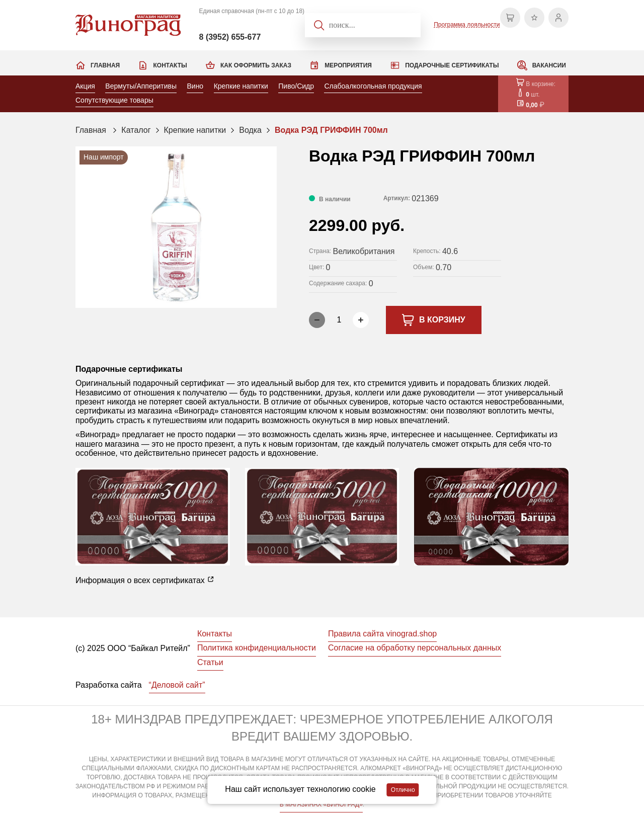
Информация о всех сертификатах (145, 580)
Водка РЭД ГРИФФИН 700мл (331, 130)
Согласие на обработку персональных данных (415, 648)
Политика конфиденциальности (257, 648)
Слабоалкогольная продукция (373, 86)
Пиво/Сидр (296, 86)
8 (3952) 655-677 (230, 37)
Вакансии (549, 65)
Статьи (210, 662)
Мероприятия (348, 65)
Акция (85, 86)
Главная (105, 65)
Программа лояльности (467, 25)
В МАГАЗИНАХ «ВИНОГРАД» (321, 804)
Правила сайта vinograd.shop (382, 634)
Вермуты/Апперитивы (141, 86)
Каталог (136, 130)
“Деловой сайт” (177, 685)
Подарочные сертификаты (452, 65)
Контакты (170, 65)
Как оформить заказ (256, 65)
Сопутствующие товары (114, 100)
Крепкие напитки (241, 86)
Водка (250, 130)
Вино (195, 86)
